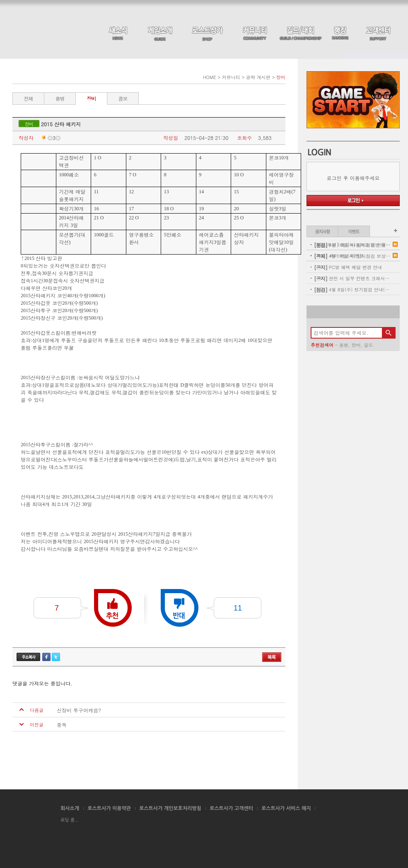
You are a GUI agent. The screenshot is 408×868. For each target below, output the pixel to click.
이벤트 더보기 (396, 231)
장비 (92, 98)
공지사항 (322, 231)
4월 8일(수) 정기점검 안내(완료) (352, 290)
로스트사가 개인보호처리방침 (170, 808)
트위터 (56, 657)
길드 (368, 345)
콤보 (123, 98)
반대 (180, 608)
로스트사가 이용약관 (109, 808)
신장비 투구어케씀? (79, 710)
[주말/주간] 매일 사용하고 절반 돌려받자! (352, 245)
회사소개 (70, 808)
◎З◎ (50, 138)
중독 (62, 725)
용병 (60, 98)
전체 (29, 98)
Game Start (353, 100)
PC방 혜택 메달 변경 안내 (348, 267)
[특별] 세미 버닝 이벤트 (339, 256)
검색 (389, 333)
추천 (113, 608)
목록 (272, 657)
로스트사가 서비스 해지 (286, 808)
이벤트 (354, 231)
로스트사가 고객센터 (231, 808)
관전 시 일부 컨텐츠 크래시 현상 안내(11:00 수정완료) (352, 278)
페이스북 (46, 657)
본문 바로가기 (0, 0)
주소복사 (28, 657)
